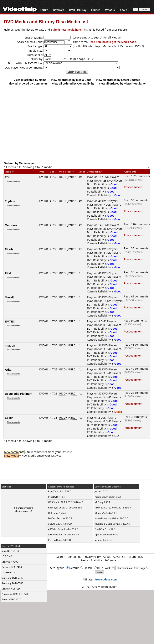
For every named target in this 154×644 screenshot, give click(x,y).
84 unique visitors (24, 508)
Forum (44, 10)
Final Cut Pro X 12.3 (105, 529)
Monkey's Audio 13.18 (106, 513)
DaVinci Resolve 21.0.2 (60, 518)
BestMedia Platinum (19, 394)
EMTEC (10, 321)
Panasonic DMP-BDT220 (15, 594)
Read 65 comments (136, 296)
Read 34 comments (136, 272)
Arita (8, 369)
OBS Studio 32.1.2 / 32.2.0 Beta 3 (66, 502)
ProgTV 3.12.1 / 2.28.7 (60, 491)
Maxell (9, 297)
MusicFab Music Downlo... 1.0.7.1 (112, 524)
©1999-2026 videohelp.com (100, 587)
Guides (96, 10)
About (123, 10)
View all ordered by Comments (28, 83)
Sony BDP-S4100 (10, 551)
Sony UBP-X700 (10, 562)
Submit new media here (66, 30)
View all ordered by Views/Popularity (122, 83)
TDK (8, 177)
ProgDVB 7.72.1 (56, 497)
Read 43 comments (136, 345)
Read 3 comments (135, 417)
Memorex (11, 225)
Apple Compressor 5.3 (107, 535)
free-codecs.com (106, 579)
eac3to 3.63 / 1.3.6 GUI (60, 524)
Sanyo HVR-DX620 (11, 599)
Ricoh (9, 249)
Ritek (8, 273)
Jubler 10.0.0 (101, 491)
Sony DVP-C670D (11, 589)
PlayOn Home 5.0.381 (60, 540)
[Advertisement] (77, 130)
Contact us (74, 557)
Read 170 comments (137, 224)
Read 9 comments (135, 320)
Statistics (97, 560)
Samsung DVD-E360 (12, 583)
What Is (110, 10)
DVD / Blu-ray (78, 10)
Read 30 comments (136, 248)
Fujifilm (10, 201)
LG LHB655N (8, 572)
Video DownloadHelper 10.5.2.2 (112, 518)
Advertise (119, 557)
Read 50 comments (136, 200)
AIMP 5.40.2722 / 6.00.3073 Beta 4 (113, 508)
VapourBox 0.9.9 (103, 540)
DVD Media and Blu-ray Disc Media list (46, 21)
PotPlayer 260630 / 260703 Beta (65, 508)
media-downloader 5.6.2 (108, 497)
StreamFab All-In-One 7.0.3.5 (63, 535)
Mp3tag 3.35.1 (102, 502)
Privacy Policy (92, 557)
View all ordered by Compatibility (73, 83)
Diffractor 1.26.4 (57, 513)
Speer (9, 418)
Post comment (133, 187)
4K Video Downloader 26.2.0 (63, 529)
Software (59, 10)
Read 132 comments (137, 176)
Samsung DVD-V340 (12, 578)
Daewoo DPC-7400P (12, 567)
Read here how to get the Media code (112, 42)
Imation (10, 345)
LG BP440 (7, 556)
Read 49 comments (136, 369)
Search (61, 557)
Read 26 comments (136, 393)
